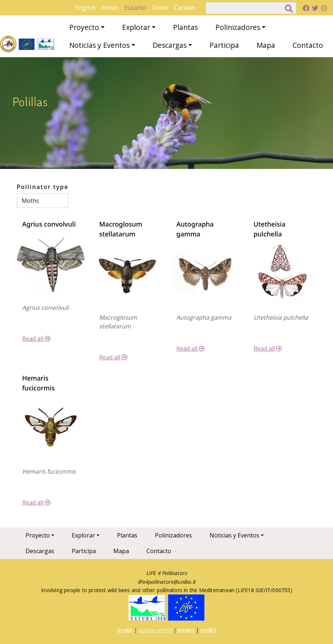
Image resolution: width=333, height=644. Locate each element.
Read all (36, 339)
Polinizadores (238, 27)
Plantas (185, 27)
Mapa (266, 45)
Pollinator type (43, 187)
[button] (51, 263)
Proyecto (84, 27)
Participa (224, 45)
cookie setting (155, 630)
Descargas (170, 45)
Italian (110, 8)
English (85, 8)
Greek (160, 8)
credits (208, 630)
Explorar (136, 27)
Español (135, 8)
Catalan (185, 8)
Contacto (308, 45)
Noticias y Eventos (99, 45)
